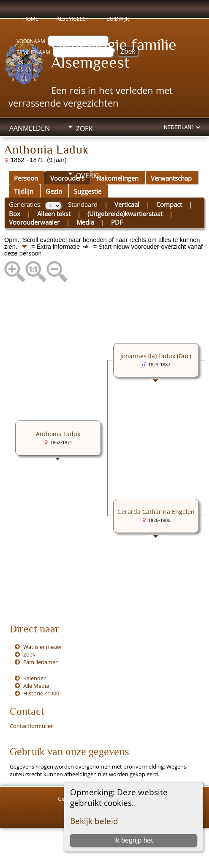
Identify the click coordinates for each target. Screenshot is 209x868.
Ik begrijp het (133, 840)
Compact (169, 204)
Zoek (84, 129)
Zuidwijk (118, 19)
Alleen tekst (54, 214)
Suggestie (88, 191)
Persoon (26, 178)
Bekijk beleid (94, 821)
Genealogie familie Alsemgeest (114, 53)
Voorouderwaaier (34, 222)
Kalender (34, 678)
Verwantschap (171, 178)
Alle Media (36, 686)
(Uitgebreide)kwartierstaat (125, 214)
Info (84, 160)
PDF (117, 222)
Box (15, 214)
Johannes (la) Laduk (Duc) (156, 356)
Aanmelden (30, 128)
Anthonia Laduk (58, 434)
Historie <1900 (41, 693)
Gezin (54, 191)
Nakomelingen (117, 178)
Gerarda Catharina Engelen (156, 512)
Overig (88, 176)
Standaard (83, 204)
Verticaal (127, 204)
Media (86, 144)
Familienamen (41, 662)
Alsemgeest (73, 19)
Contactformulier (31, 726)
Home (31, 19)
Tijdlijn (24, 191)
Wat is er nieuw (42, 647)
